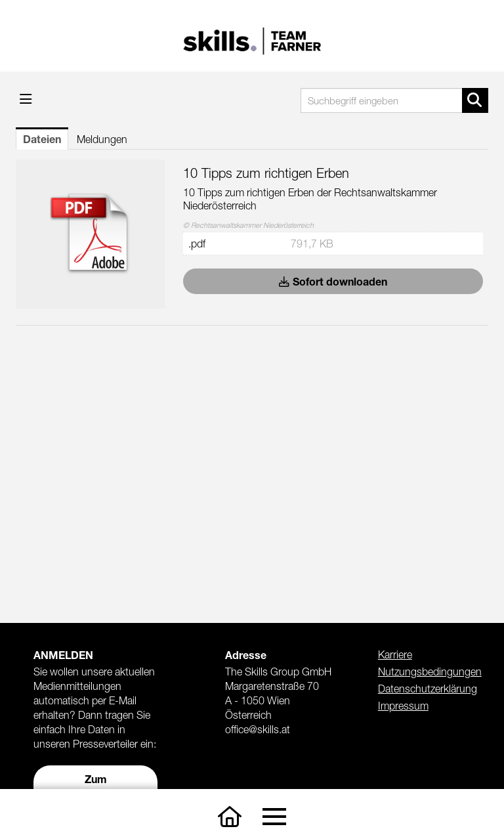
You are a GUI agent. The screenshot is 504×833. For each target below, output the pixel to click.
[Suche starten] (475, 100)
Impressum (403, 706)
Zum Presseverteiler (96, 786)
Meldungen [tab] (102, 139)
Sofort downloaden (333, 281)
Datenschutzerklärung (428, 689)
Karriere (395, 654)
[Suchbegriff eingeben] (394, 100)
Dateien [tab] (42, 139)
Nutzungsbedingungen (430, 672)
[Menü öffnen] (26, 99)
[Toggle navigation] (274, 817)
